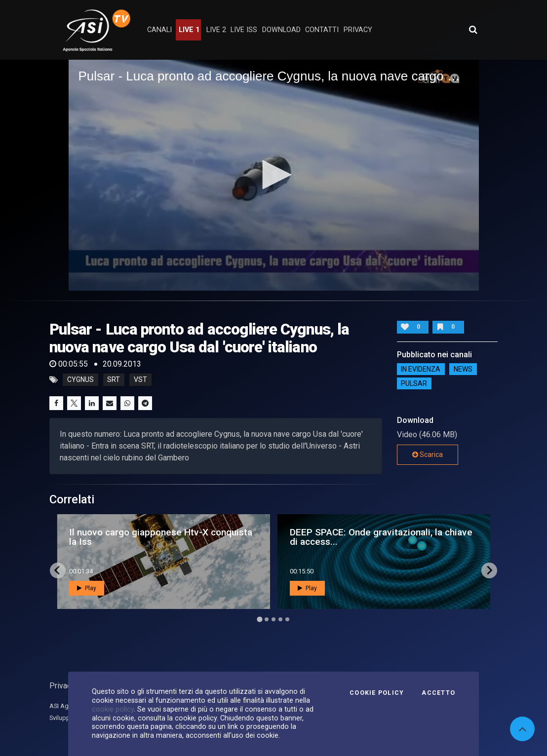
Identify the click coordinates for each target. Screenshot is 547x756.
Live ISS (244, 30)
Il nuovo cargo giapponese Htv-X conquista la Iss (161, 537)
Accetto (438, 693)
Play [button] (87, 588)
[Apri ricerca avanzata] (473, 30)
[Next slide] (489, 570)
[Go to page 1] (259, 619)
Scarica (428, 454)
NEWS (463, 369)
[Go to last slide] (58, 570)
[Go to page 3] (273, 619)
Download (281, 30)
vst (140, 380)
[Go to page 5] (287, 619)
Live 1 (189, 30)
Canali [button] (159, 30)
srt (114, 380)
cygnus (80, 380)
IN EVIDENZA (421, 369)
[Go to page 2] (267, 619)
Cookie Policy (377, 693)
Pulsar (414, 383)
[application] (274, 175)
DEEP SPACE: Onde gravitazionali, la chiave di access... (381, 537)
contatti (322, 30)
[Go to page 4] (280, 619)
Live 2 (216, 30)
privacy (358, 30)
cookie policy (113, 709)
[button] (273, 175)
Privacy (62, 686)
